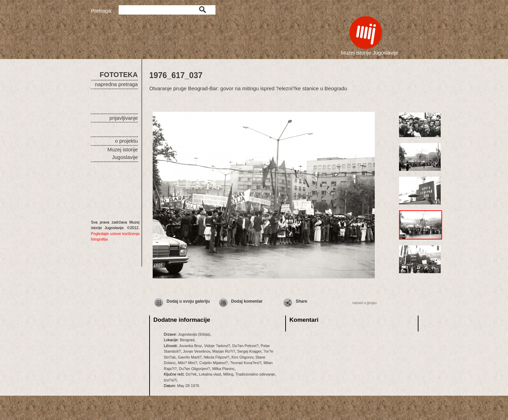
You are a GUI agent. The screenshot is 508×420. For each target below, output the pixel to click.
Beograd (187, 340)
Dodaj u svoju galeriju (188, 301)
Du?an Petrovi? (245, 346)
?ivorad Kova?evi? (246, 363)
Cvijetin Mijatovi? (214, 363)
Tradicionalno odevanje (255, 374)
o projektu (126, 141)
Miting (228, 374)
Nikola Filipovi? (217, 357)
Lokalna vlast (210, 374)
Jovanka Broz (190, 346)
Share (301, 301)
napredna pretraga (116, 84)
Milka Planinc (223, 369)
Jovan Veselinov (197, 351)
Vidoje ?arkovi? (217, 346)
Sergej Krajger (249, 351)
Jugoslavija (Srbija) (194, 334)
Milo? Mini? (187, 363)
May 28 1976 (188, 386)
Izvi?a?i (170, 380)
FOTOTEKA (119, 75)
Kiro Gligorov (242, 357)
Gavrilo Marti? (189, 357)
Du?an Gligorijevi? (194, 369)
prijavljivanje (124, 118)
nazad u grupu (364, 303)
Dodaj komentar (247, 301)
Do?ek (191, 374)
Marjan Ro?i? (224, 351)
